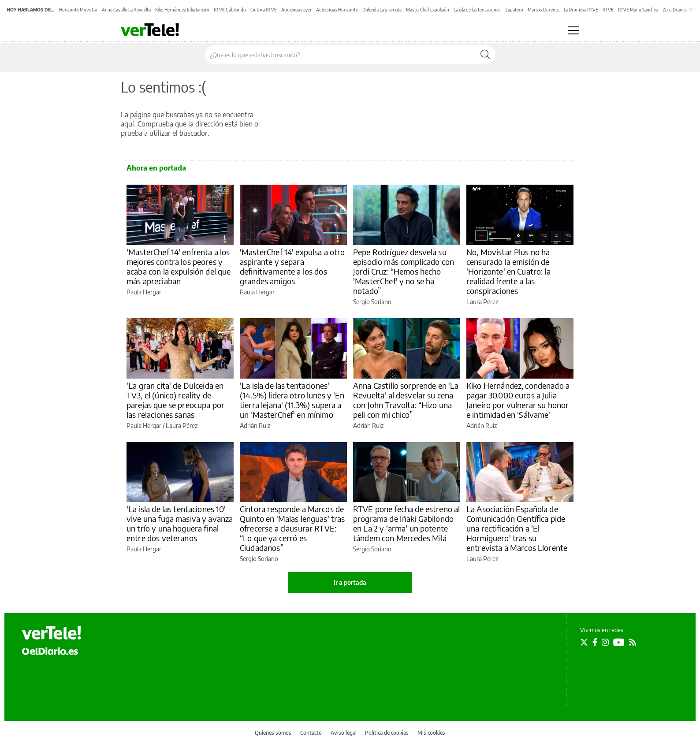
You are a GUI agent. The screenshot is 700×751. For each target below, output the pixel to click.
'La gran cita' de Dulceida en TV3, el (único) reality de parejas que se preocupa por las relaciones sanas (175, 400)
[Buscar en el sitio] (340, 55)
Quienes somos (273, 733)
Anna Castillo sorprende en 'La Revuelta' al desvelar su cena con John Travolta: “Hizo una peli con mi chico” (406, 400)
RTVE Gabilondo (230, 10)
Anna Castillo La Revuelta (126, 10)
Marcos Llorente (544, 10)
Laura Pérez (482, 302)
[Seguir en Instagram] (605, 642)
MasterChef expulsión (428, 10)
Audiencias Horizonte (337, 10)
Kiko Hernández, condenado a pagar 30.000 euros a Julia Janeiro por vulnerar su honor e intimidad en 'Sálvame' (518, 400)
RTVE (608, 10)
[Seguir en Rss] (633, 642)
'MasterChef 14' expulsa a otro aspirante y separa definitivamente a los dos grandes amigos (292, 266)
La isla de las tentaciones (477, 10)
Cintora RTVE (264, 10)
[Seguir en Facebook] (595, 642)
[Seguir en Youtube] (619, 642)
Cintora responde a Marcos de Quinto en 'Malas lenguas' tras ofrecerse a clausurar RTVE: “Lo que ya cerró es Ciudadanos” (292, 528)
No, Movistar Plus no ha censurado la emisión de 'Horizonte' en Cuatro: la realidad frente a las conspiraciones (508, 271)
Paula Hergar (144, 292)
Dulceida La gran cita (382, 10)
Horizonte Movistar (78, 10)
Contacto (311, 733)
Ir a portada (350, 582)
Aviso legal (344, 733)
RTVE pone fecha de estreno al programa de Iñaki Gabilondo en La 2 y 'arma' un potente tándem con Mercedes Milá (406, 523)
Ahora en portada (156, 168)
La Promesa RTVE (581, 10)
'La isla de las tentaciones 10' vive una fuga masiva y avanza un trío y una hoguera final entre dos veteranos (180, 523)
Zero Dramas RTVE (681, 10)
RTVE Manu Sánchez (638, 10)
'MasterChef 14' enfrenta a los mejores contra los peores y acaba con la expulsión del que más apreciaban (179, 266)
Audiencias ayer (296, 10)
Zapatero (514, 10)
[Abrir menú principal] (574, 30)
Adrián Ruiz (255, 426)
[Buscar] (485, 55)
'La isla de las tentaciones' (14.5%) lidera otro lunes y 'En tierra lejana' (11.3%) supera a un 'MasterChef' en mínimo (292, 400)
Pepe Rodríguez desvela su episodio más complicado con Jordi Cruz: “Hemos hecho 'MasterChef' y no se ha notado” (404, 271)
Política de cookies (387, 733)
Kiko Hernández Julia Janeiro (182, 10)
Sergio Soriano (372, 302)
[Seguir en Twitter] (584, 642)
